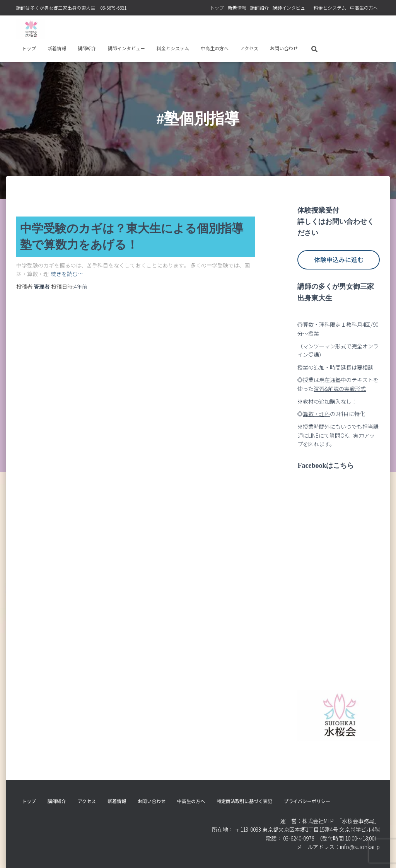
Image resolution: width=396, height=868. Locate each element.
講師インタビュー (291, 8)
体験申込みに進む (339, 260)
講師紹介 (259, 8)
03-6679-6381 (113, 8)
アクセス (249, 48)
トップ (217, 8)
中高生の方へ (364, 8)
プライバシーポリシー (307, 801)
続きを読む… (67, 273)
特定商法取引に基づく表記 (244, 801)
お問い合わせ (284, 48)
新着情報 (237, 8)
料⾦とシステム (330, 8)
